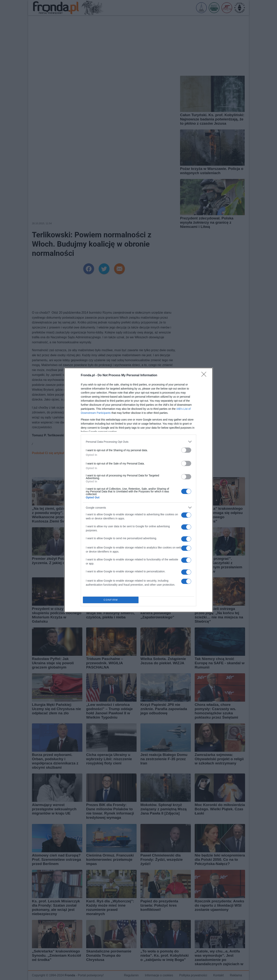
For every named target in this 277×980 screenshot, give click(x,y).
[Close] (205, 375)
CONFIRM (111, 600)
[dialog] (138, 490)
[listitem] (138, 442)
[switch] (186, 450)
